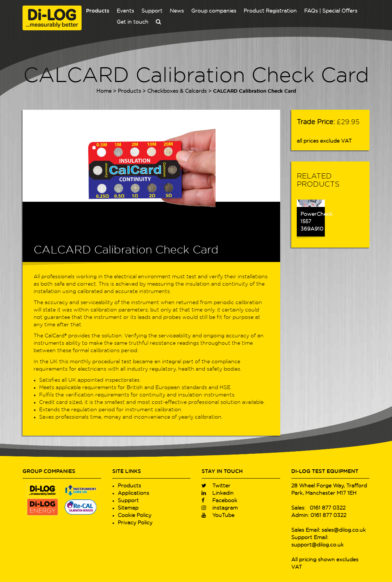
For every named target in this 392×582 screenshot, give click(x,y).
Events (125, 11)
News (177, 11)
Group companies (214, 11)
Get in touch (133, 22)
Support (152, 11)
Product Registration (270, 11)
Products (98, 11)
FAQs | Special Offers (331, 11)
